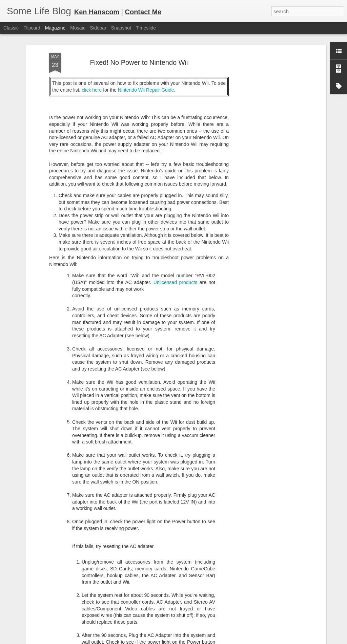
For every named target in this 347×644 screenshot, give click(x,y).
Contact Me (143, 12)
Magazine (55, 28)
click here (92, 61)
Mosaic (78, 28)
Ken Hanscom (97, 12)
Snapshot (121, 28)
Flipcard (32, 28)
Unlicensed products (176, 254)
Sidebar (98, 28)
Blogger (195, 640)
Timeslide (146, 28)
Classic (11, 28)
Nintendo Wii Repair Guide (146, 61)
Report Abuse (215, 640)
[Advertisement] (266, 131)
